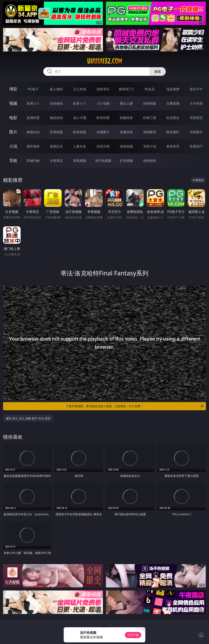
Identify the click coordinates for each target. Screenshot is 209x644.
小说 (13, 146)
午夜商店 (56, 161)
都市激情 (33, 146)
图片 (13, 132)
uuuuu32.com (104, 61)
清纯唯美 (150, 132)
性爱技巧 (196, 146)
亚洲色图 (56, 132)
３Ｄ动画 (103, 103)
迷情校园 (126, 146)
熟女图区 (173, 132)
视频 (13, 103)
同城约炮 (33, 161)
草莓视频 (80, 161)
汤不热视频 (103, 161)
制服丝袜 (126, 118)
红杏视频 (126, 161)
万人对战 (80, 89)
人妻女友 (80, 146)
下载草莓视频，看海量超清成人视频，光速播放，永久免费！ (135, 406)
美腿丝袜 (126, 132)
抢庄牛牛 (196, 89)
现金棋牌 (173, 89)
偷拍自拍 (56, 118)
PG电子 (33, 89)
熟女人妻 (126, 103)
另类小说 (150, 146)
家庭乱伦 (56, 146)
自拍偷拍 (56, 103)
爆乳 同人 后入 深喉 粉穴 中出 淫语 (28, 418)
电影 (13, 118)
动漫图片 (103, 132)
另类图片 (196, 132)
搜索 (158, 72)
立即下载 (133, 635)
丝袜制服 (150, 103)
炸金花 (150, 89)
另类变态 (196, 118)
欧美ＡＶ (80, 103)
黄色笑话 (173, 146)
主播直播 (173, 103)
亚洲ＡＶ (33, 103)
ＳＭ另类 (196, 103)
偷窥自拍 (33, 132)
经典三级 (150, 118)
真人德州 (56, 89)
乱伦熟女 (173, 118)
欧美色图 (80, 132)
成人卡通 (80, 118)
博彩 (13, 89)
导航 (13, 160)
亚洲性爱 (33, 118)
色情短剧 (150, 161)
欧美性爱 (103, 118)
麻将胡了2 (126, 89)
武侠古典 (103, 146)
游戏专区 (103, 89)
